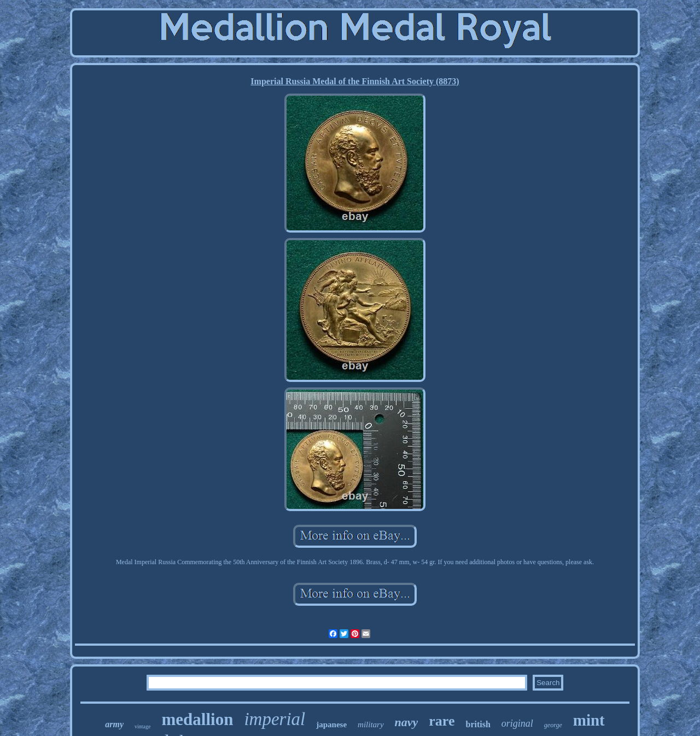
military (371, 725)
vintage (142, 726)
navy (407, 722)
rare (442, 721)
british (478, 724)
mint (589, 720)
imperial (275, 719)
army (114, 724)
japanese (331, 725)
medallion (197, 719)
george (553, 725)
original (517, 723)
